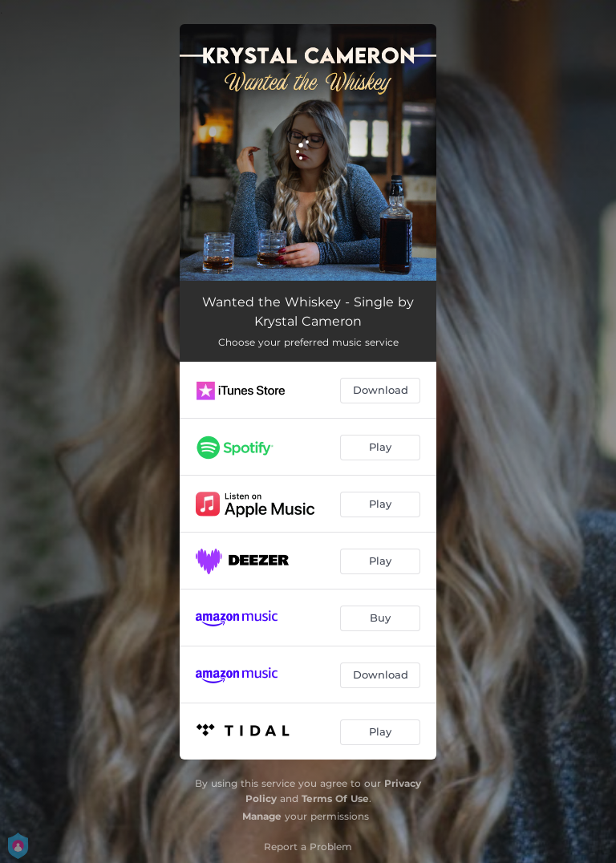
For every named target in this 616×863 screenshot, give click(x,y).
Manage (262, 816)
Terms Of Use (335, 798)
